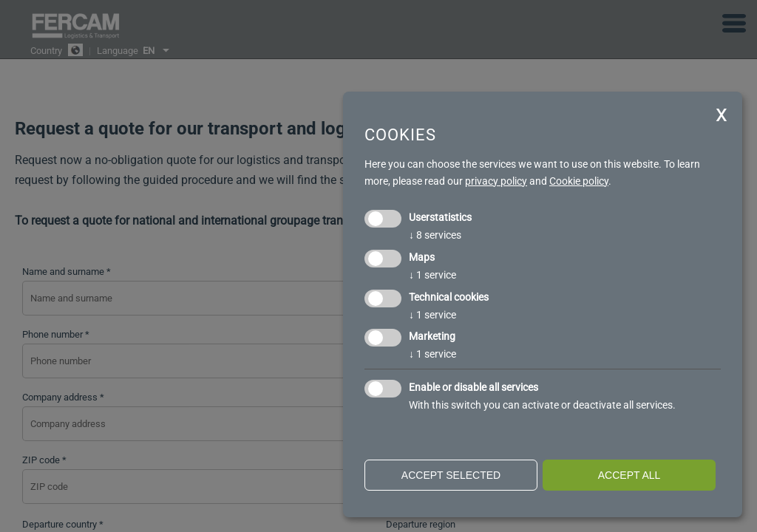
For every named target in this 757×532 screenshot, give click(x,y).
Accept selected (451, 475)
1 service (432, 275)
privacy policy (496, 181)
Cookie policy (579, 181)
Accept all (629, 475)
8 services (435, 235)
